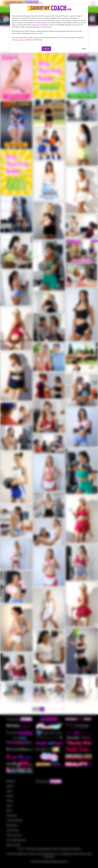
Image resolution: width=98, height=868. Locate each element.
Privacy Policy (19, 40)
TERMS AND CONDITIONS (40, 25)
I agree (46, 49)
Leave (84, 49)
